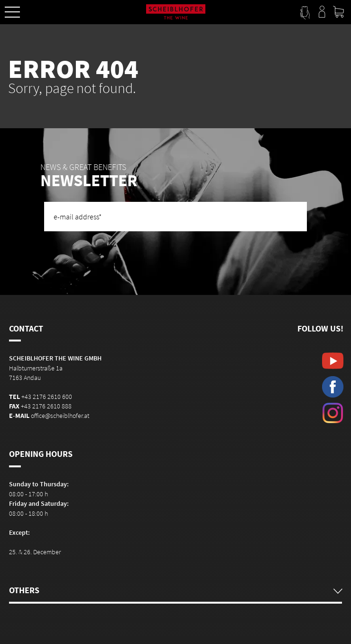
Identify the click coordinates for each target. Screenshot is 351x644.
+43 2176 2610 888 (46, 406)
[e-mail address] (175, 217)
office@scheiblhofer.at (60, 416)
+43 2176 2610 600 (47, 397)
